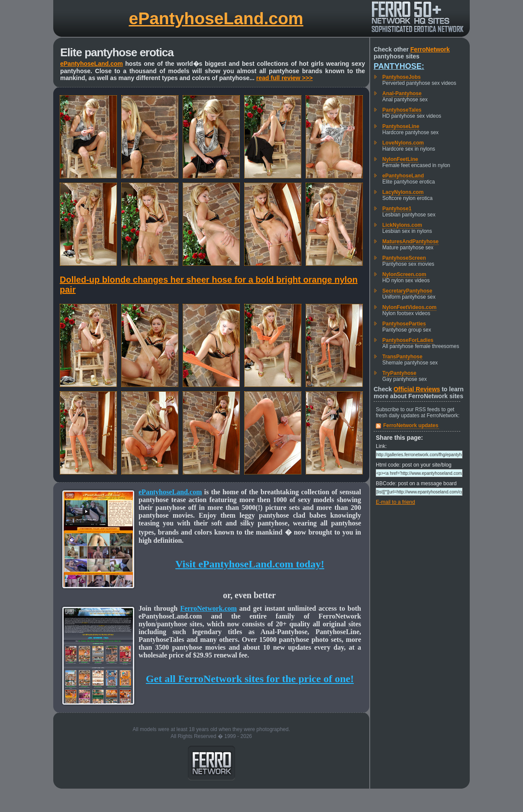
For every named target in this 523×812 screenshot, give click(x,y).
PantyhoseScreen (404, 258)
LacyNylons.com (403, 192)
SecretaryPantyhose (407, 291)
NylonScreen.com (404, 274)
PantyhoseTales (402, 110)
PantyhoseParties (404, 324)
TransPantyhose (402, 357)
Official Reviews (417, 389)
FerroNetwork (430, 49)
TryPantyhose (399, 373)
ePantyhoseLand (403, 176)
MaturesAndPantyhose (410, 242)
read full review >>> (284, 78)
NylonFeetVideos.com (409, 307)
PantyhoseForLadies (408, 340)
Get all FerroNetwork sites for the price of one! (250, 679)
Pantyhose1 (397, 209)
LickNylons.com (402, 225)
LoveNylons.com (403, 143)
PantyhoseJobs (402, 77)
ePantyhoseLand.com (216, 18)
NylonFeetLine (400, 159)
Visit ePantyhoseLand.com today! (250, 564)
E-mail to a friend (395, 502)
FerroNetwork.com (208, 608)
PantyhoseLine (401, 126)
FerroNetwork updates (411, 425)
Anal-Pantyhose (402, 93)
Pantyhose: (399, 66)
